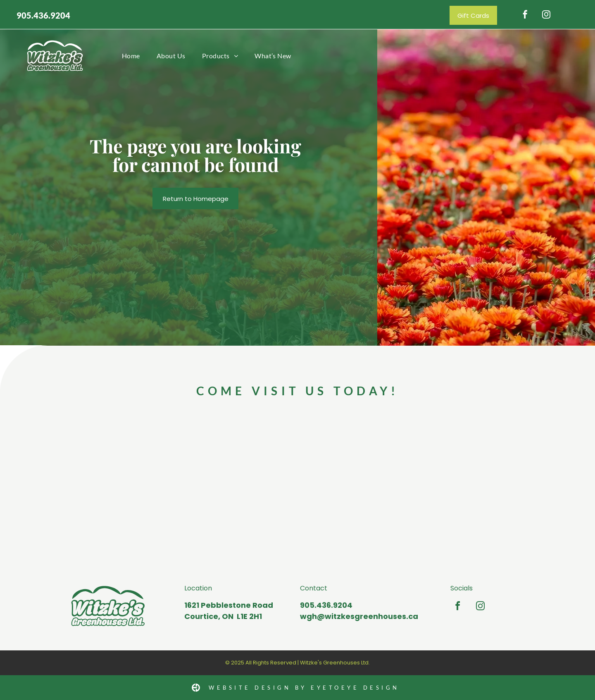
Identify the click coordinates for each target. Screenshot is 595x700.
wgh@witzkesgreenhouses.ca (359, 616)
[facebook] (525, 16)
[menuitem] (131, 56)
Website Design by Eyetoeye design (304, 688)
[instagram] (546, 16)
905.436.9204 (43, 15)
